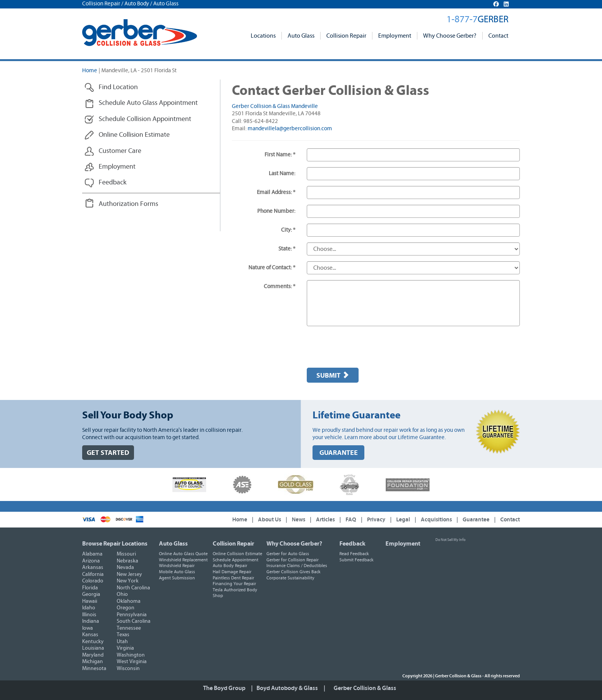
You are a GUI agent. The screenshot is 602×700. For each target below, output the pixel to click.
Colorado (93, 581)
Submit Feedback (356, 560)
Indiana (91, 621)
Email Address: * (276, 192)
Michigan (93, 662)
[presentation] (365, 347)
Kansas (90, 635)
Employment (395, 36)
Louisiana (93, 648)
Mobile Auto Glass (177, 572)
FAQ (351, 520)
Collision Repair (346, 36)
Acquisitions (436, 520)
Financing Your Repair (234, 584)
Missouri (126, 554)
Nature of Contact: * (272, 268)
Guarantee (476, 520)
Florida (90, 588)
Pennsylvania (132, 615)
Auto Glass (301, 36)
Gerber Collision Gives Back (294, 572)
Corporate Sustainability (290, 578)
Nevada (125, 567)
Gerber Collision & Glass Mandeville (275, 106)
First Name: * (280, 155)
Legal (403, 520)
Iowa (88, 628)
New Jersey (129, 574)
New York (128, 581)
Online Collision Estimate (237, 554)
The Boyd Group (224, 688)
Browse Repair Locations (115, 544)
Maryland (93, 655)
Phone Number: (276, 211)
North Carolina (133, 588)
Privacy (376, 520)
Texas (123, 635)
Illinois (89, 615)
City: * (288, 230)
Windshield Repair (177, 566)
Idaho (89, 608)
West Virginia (132, 662)
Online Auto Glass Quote (183, 554)
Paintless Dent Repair (233, 578)
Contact (498, 36)
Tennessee (129, 628)
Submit (333, 375)
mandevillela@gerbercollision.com (290, 129)
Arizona (91, 561)
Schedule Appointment (236, 560)
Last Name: (282, 173)
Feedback (352, 544)
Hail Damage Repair (232, 572)
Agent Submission (177, 578)
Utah (122, 642)
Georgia (91, 594)
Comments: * (279, 286)
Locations (263, 36)
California (93, 574)
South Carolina (134, 621)
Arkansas (93, 567)
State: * (287, 249)
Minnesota (94, 668)
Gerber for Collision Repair (293, 560)
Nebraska (127, 561)
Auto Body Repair (230, 566)
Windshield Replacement (183, 560)
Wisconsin (128, 668)
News (299, 520)
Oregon (126, 608)
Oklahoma (129, 601)
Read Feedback (354, 554)
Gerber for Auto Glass (288, 554)
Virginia (125, 648)
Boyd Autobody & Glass (287, 688)
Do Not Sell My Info (450, 540)
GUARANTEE (339, 453)
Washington (131, 655)
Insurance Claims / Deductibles (297, 566)
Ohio (122, 594)
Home (90, 70)
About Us (270, 520)
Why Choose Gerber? (450, 36)
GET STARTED (108, 453)
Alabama (92, 554)
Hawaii (90, 601)
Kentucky (93, 642)
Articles (325, 520)
